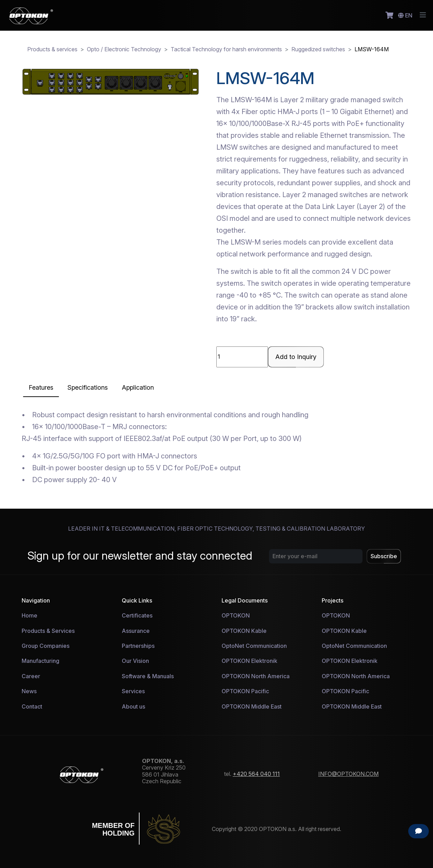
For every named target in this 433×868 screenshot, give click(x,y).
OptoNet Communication (254, 646)
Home (29, 615)
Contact (32, 706)
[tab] (41, 387)
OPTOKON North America (256, 676)
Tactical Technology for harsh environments (226, 49)
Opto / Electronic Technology (124, 49)
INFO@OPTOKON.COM (348, 774)
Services (133, 691)
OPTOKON (236, 615)
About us (133, 706)
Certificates (137, 615)
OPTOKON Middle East (252, 706)
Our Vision (135, 661)
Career (31, 676)
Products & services (52, 49)
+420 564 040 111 (256, 774)
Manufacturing (40, 661)
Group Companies (46, 646)
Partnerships (138, 646)
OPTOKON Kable (244, 631)
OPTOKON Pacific (245, 691)
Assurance (136, 631)
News (29, 691)
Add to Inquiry (296, 357)
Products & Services (48, 631)
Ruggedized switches (318, 49)
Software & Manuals (148, 676)
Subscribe (384, 556)
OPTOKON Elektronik (249, 661)
